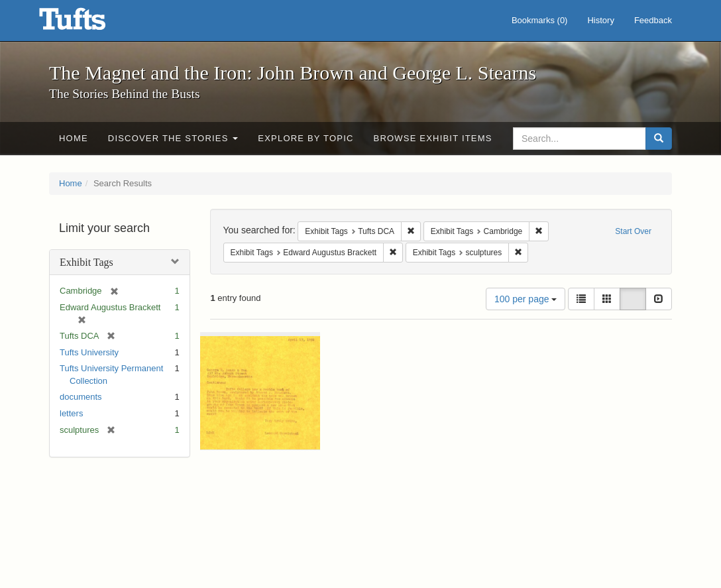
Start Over (633, 231)
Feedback (653, 20)
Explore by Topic (305, 138)
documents (81, 397)
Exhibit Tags (86, 262)
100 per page (526, 299)
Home (74, 138)
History (600, 20)
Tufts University (89, 352)
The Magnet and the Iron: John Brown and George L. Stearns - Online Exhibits (89, 23)
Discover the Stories (173, 138)
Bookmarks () (540, 20)
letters (71, 413)
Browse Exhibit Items (433, 138)
